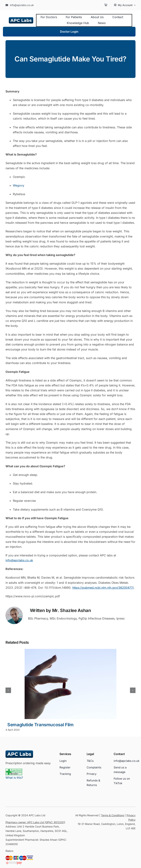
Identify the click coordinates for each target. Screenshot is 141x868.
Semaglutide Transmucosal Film (40, 725)
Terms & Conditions (113, 815)
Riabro (9, 851)
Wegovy (19, 185)
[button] (8, 690)
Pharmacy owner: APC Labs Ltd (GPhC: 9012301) (35, 822)
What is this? (14, 778)
